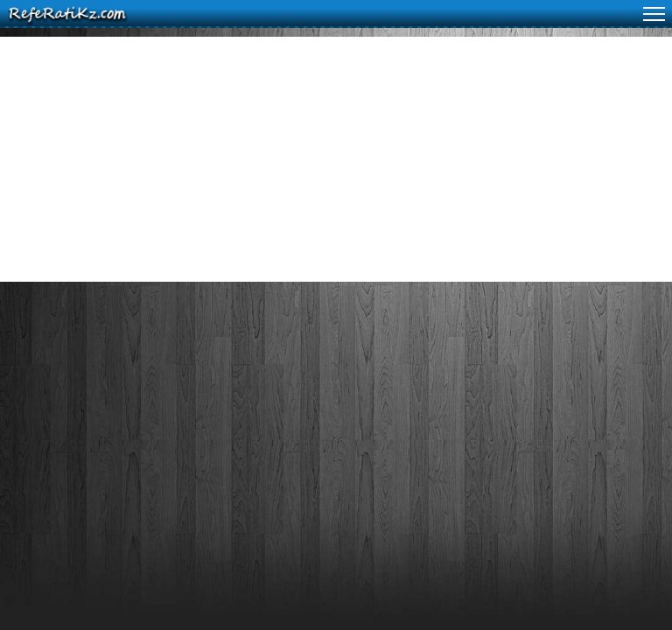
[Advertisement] (336, 159)
